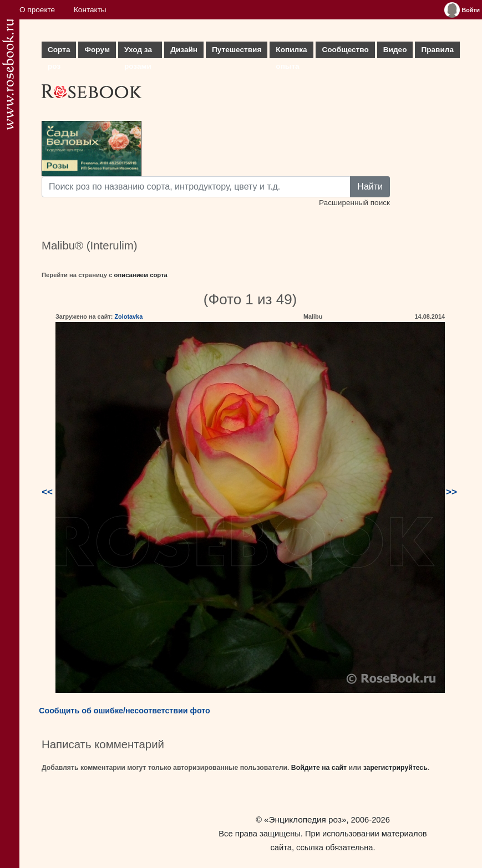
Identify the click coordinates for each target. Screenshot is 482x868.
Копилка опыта (291, 52)
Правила (437, 50)
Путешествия (237, 50)
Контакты (90, 10)
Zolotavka (128, 316)
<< (47, 492)
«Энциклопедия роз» (305, 820)
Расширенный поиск (354, 203)
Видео (395, 50)
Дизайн (184, 50)
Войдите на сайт (319, 768)
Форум (97, 50)
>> (451, 492)
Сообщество (345, 50)
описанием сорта (141, 275)
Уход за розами (138, 52)
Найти (370, 187)
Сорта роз (59, 52)
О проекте (37, 10)
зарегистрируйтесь (395, 768)
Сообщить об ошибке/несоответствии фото (125, 711)
